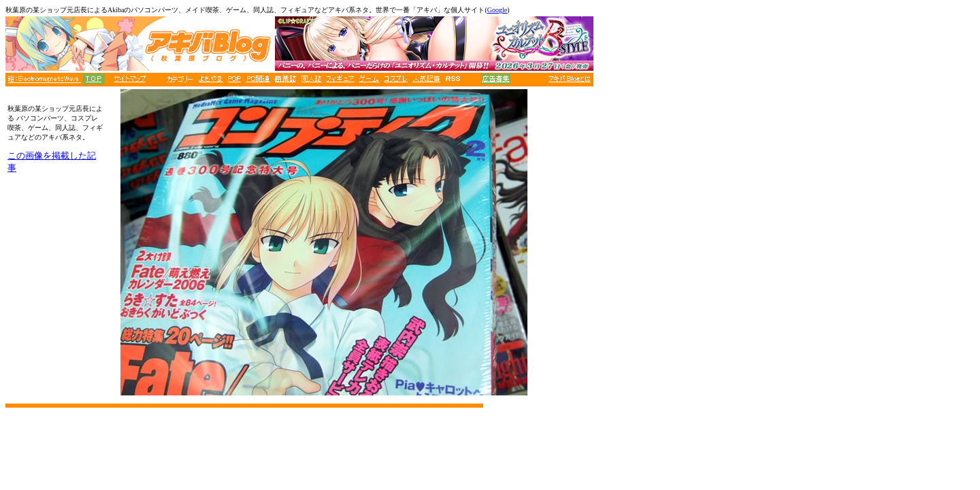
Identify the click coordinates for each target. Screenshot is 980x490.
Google (497, 10)
